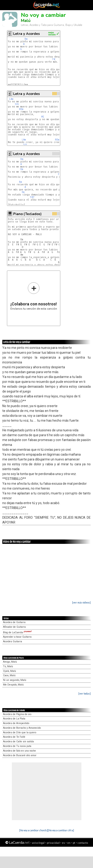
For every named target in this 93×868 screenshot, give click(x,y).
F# (54, 59)
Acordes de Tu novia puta (17, 746)
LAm (11, 99)
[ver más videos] (81, 602)
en (69, 843)
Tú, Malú (8, 666)
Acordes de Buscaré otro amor (20, 755)
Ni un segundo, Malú (15, 680)
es (63, 843)
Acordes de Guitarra (14, 622)
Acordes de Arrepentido (16, 723)
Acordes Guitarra (13, 641)
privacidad (53, 843)
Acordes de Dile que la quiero (20, 732)
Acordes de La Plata (14, 719)
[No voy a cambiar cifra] (61, 830)
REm (21, 109)
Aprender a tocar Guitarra (17, 637)
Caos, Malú (9, 675)
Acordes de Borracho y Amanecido (22, 728)
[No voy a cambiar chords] (34, 830)
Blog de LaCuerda (17, 632)
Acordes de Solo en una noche (19, 751)
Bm (26, 39)
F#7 (32, 197)
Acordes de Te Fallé (14, 737)
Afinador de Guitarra (14, 627)
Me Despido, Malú (13, 685)
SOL (17, 104)
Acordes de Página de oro (17, 714)
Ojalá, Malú (10, 671)
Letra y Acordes (27, 34)
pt (74, 843)
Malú (26, 21)
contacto (83, 843)
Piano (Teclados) (27, 214)
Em (22, 169)
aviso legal (38, 843)
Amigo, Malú (10, 662)
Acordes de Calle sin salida (18, 742)
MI (43, 117)
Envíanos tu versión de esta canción (34, 296)
